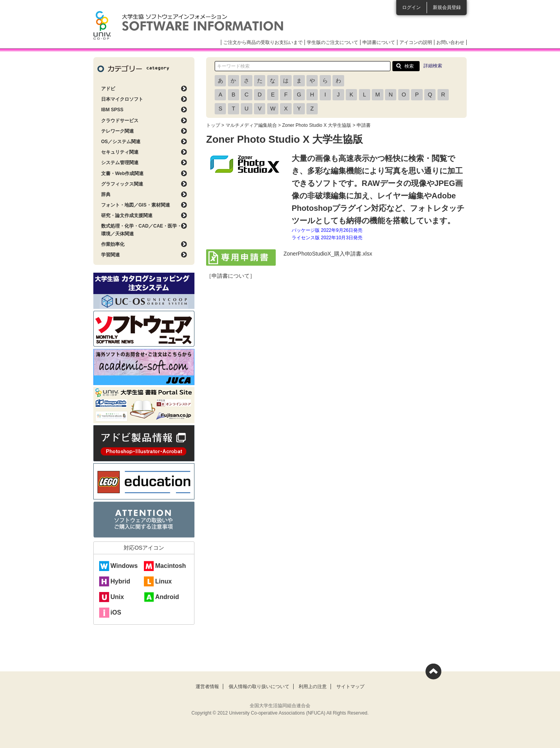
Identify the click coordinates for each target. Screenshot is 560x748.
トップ (213, 125)
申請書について (379, 42)
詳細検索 (433, 66)
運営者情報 (207, 687)
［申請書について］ (231, 276)
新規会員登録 (447, 7)
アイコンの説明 (416, 42)
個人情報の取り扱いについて (259, 687)
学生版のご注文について (332, 42)
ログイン (411, 7)
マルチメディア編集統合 (251, 125)
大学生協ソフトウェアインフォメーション (188, 25)
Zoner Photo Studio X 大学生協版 (317, 125)
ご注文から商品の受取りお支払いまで (263, 42)
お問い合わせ (450, 42)
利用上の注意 (313, 687)
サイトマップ (350, 687)
